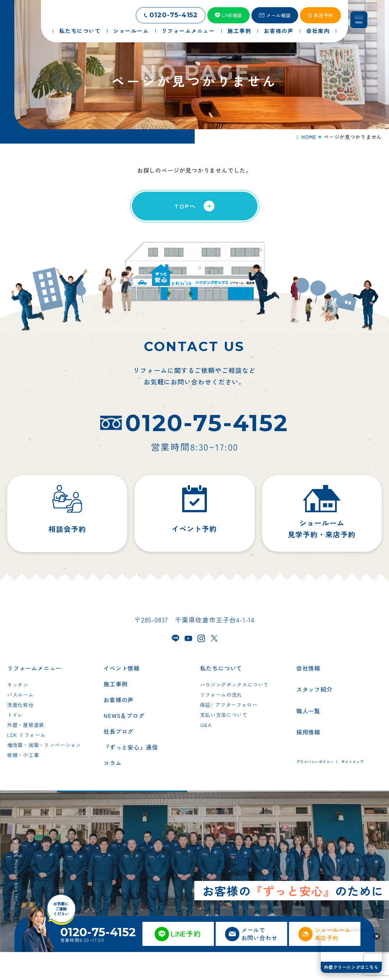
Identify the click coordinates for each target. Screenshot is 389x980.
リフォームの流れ (221, 723)
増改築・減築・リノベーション (44, 773)
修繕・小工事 (23, 783)
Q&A (206, 753)
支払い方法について (224, 743)
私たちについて (221, 696)
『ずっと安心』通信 (131, 775)
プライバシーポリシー (315, 790)
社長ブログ (119, 760)
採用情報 (308, 760)
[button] (377, 936)
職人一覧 (308, 739)
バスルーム (20, 723)
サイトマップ (353, 790)
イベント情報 (122, 696)
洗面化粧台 (20, 733)
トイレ (15, 743)
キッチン (18, 713)
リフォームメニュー (34, 696)
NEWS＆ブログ (124, 744)
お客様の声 (119, 728)
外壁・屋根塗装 (26, 753)
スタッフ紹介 (314, 718)
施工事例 (115, 712)
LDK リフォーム (26, 763)
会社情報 (308, 696)
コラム (112, 791)
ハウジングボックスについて (234, 713)
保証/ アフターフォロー (229, 733)
